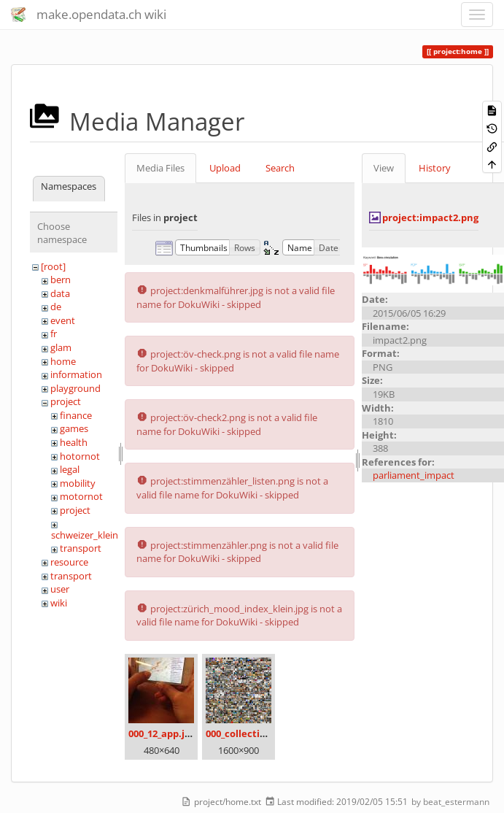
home (63, 361)
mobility (78, 483)
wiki (59, 603)
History (435, 168)
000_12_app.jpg (162, 733)
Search (280, 168)
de (56, 307)
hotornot (80, 456)
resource (69, 562)
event (63, 320)
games (74, 428)
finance (76, 415)
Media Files (160, 168)
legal (70, 469)
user (60, 589)
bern (61, 280)
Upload (225, 168)
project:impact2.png (430, 217)
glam (61, 347)
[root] (53, 266)
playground (75, 388)
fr (54, 334)
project (66, 401)
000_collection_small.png (264, 733)
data (60, 293)
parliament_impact (414, 475)
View (384, 168)
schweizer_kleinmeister (101, 535)
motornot (81, 496)
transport (81, 548)
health (74, 442)
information (76, 374)
